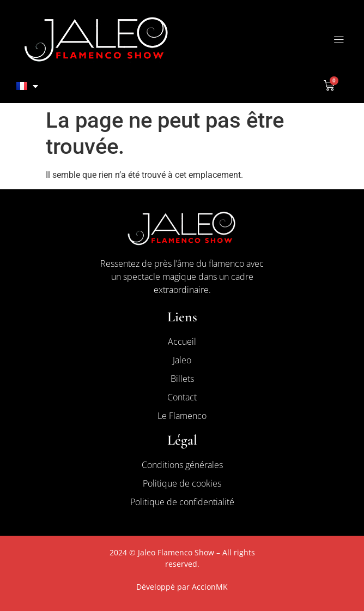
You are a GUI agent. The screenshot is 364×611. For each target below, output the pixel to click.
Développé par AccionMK (182, 587)
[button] (339, 40)
